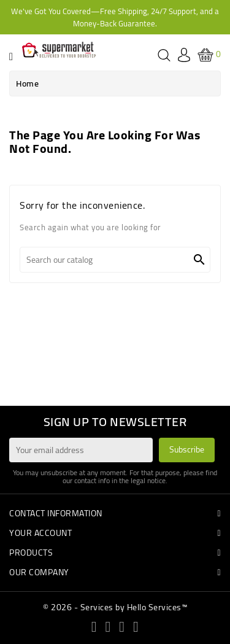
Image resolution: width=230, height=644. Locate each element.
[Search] (115, 260)
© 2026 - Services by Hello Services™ (115, 607)
